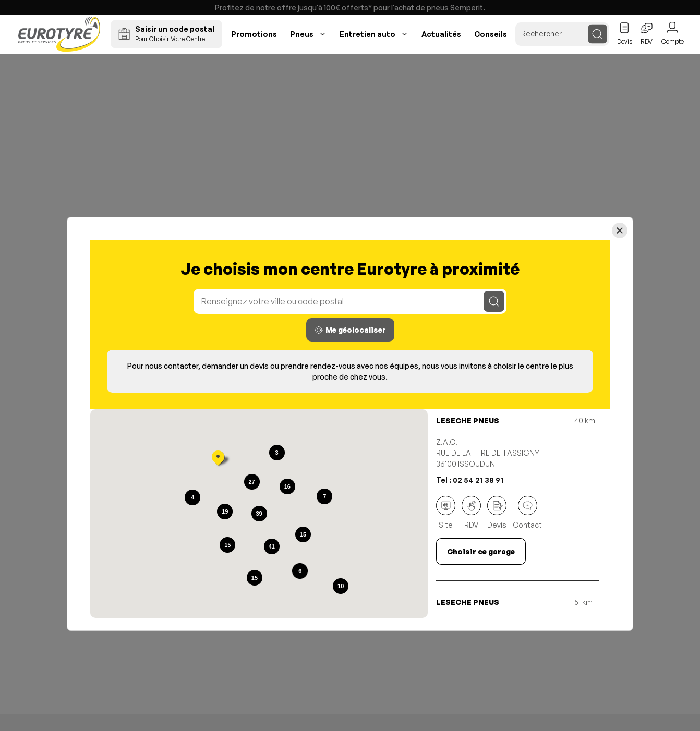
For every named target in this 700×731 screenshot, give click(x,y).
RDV (471, 513)
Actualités (441, 34)
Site (446, 513)
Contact (527, 513)
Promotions (254, 34)
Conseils (491, 34)
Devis (497, 513)
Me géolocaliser (350, 330)
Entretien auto (367, 34)
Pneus (302, 34)
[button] (218, 459)
